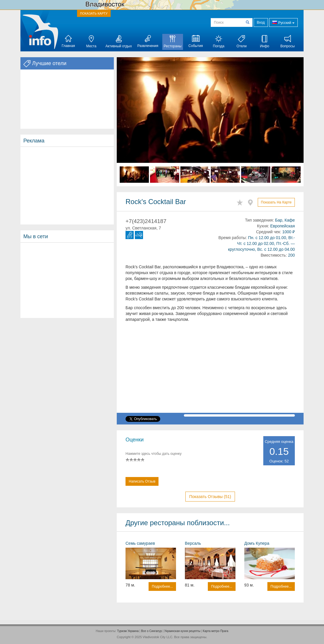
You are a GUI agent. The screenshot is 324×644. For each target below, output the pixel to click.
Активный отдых (119, 42)
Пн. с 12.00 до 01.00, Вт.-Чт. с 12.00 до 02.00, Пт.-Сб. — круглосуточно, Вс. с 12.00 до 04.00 (261, 243)
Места (91, 42)
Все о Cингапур (151, 631)
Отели (242, 42)
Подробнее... (162, 586)
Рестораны (173, 42)
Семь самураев (140, 543)
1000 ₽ (289, 232)
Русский (283, 22)
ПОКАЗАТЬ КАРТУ (94, 13)
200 (291, 255)
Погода (219, 42)
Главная (68, 41)
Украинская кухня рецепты (182, 631)
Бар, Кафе (285, 220)
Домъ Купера (257, 543)
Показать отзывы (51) (210, 497)
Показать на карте (276, 202)
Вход (261, 22)
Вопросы (287, 42)
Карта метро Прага (216, 631)
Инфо (264, 42)
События (196, 41)
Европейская (283, 226)
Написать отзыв (142, 481)
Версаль (193, 543)
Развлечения (148, 41)
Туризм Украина (128, 631)
